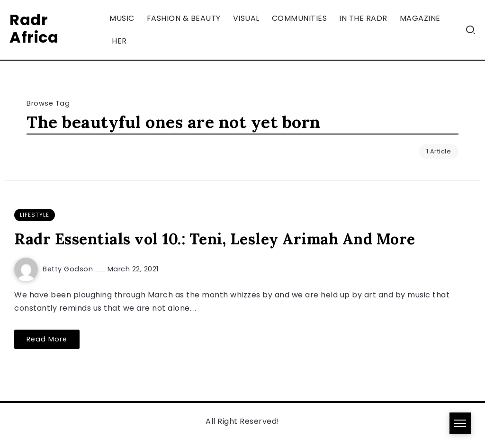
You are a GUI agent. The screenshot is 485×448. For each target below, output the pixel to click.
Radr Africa (34, 28)
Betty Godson (69, 269)
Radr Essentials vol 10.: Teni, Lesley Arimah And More (215, 239)
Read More (47, 339)
